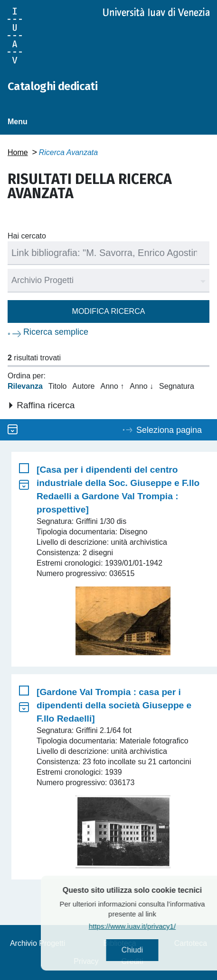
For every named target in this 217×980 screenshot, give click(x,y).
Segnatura (177, 386)
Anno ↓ (142, 386)
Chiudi (148, 950)
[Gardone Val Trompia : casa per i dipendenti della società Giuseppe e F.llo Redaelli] (114, 705)
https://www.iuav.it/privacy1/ (148, 926)
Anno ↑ (112, 386)
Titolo (58, 386)
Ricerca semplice (56, 332)
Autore (83, 386)
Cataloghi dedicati (52, 86)
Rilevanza (25, 386)
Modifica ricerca (109, 311)
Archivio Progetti (38, 943)
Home (18, 152)
